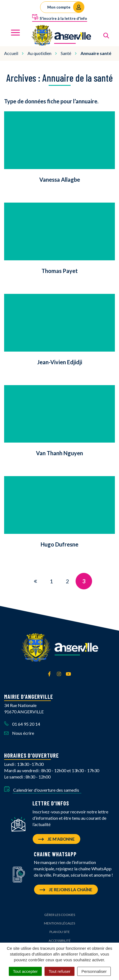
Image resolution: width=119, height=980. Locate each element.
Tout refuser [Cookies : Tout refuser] (59, 971)
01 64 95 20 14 (22, 724)
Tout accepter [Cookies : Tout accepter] (25, 971)
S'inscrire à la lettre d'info (60, 17)
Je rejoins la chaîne (66, 890)
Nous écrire (19, 733)
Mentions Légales (59, 923)
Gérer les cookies (60, 915)
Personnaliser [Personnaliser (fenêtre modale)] (94, 971)
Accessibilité (60, 941)
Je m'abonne (56, 839)
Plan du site (60, 932)
